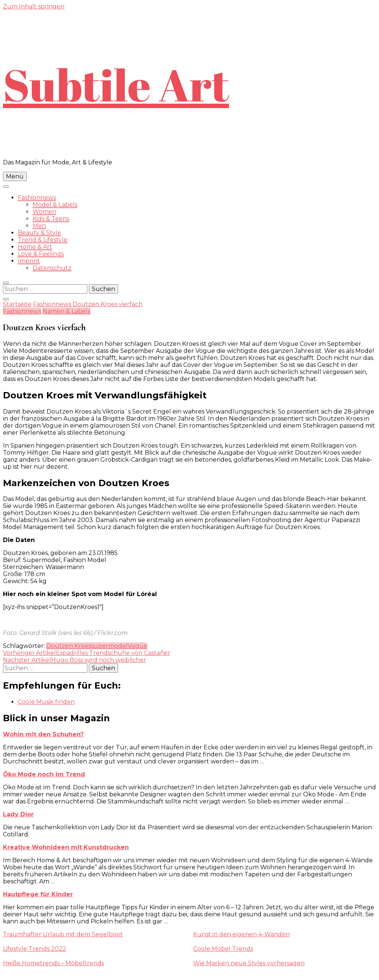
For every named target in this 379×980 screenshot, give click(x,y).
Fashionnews (37, 198)
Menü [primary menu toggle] (15, 176)
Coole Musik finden (46, 702)
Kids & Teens (51, 219)
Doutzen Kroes (69, 646)
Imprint (29, 261)
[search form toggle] (6, 283)
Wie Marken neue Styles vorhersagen (249, 963)
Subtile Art (116, 84)
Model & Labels (55, 205)
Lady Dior (18, 814)
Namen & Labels (66, 311)
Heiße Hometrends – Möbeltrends (53, 963)
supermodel (109, 646)
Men (39, 226)
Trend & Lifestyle (43, 240)
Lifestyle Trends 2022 (35, 949)
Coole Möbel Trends (223, 949)
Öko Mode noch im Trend (44, 774)
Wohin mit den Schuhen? (43, 734)
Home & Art (35, 247)
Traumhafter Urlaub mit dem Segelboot (63, 934)
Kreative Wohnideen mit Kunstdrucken (66, 847)
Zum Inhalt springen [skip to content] (34, 6)
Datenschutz (52, 268)
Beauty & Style (39, 233)
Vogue (137, 646)
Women (44, 212)
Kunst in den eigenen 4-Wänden (242, 934)
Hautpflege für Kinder (38, 894)
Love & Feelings (41, 254)
